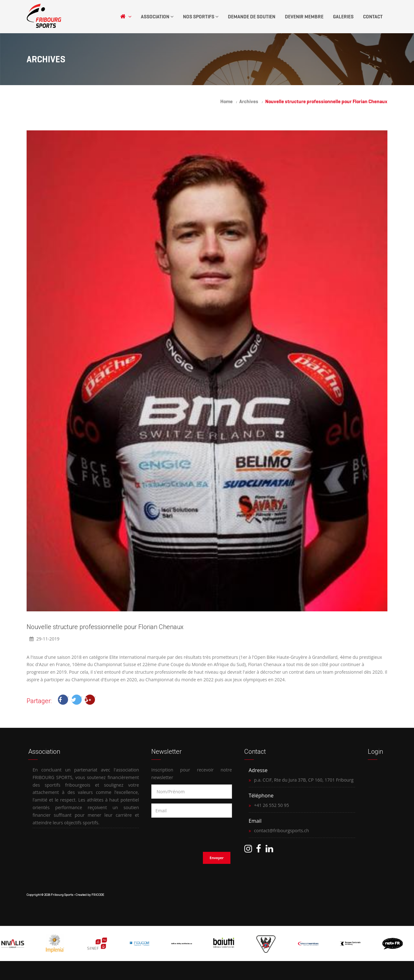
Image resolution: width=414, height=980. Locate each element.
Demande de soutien (252, 17)
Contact (373, 17)
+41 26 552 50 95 (272, 805)
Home (226, 101)
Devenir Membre (304, 17)
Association (157, 17)
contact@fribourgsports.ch (282, 830)
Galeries (343, 17)
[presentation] (192, 833)
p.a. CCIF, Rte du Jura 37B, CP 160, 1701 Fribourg (304, 780)
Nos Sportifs (201, 17)
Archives (249, 101)
